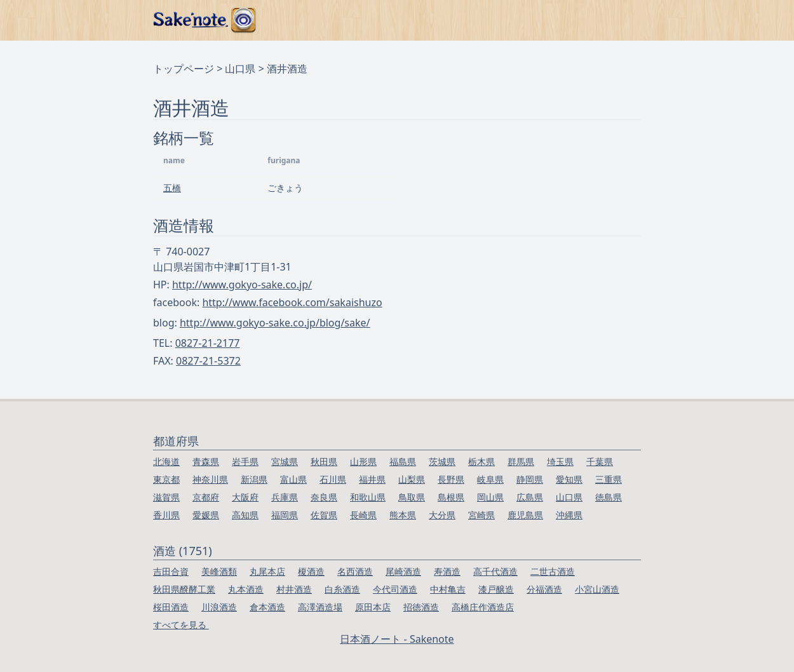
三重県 (609, 479)
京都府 (206, 497)
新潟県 (254, 479)
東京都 (166, 479)
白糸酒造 (342, 589)
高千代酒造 (495, 571)
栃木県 (481, 461)
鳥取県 (412, 497)
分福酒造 (544, 589)
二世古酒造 (553, 571)
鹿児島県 (525, 515)
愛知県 (569, 479)
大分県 (442, 515)
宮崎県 (481, 515)
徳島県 (609, 497)
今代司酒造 (395, 589)
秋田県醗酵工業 (184, 589)
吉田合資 (171, 571)
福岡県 (285, 515)
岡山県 (490, 497)
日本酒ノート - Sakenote (397, 639)
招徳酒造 (421, 607)
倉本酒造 (267, 607)
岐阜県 (490, 479)
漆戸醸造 (496, 589)
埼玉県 (560, 461)
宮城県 (285, 461)
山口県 (240, 69)
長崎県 (363, 515)
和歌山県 (368, 497)
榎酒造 (311, 571)
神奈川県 (210, 479)
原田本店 (373, 607)
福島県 (403, 461)
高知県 (245, 515)
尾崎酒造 (403, 571)
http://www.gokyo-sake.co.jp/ (242, 285)
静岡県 (530, 479)
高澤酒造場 (320, 607)
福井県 (372, 479)
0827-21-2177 (208, 343)
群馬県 (521, 461)
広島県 (530, 497)
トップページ (184, 69)
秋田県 (324, 461)
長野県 (451, 479)
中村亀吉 (448, 589)
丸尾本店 (267, 571)
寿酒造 (447, 571)
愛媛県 (206, 515)
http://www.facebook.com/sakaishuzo (292, 302)
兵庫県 (285, 497)
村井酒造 (294, 589)
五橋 (172, 188)
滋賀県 (166, 497)
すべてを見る (181, 625)
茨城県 (442, 461)
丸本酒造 (246, 589)
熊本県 (403, 515)
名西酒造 (355, 571)
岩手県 (245, 461)
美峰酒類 (219, 571)
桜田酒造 (171, 607)
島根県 (451, 497)
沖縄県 (569, 515)
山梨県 (412, 479)
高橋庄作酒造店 (483, 607)
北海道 (166, 461)
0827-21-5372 (208, 361)
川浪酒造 (219, 607)
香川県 (166, 515)
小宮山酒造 (597, 589)
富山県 (293, 479)
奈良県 (324, 497)
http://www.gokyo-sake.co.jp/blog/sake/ (275, 323)
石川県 (333, 479)
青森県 (206, 461)
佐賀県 (324, 515)
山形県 (363, 461)
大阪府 (245, 497)
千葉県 (600, 461)
